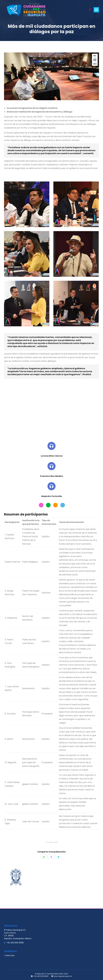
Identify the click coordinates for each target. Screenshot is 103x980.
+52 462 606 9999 (15, 943)
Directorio (10, 955)
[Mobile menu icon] (96, 10)
